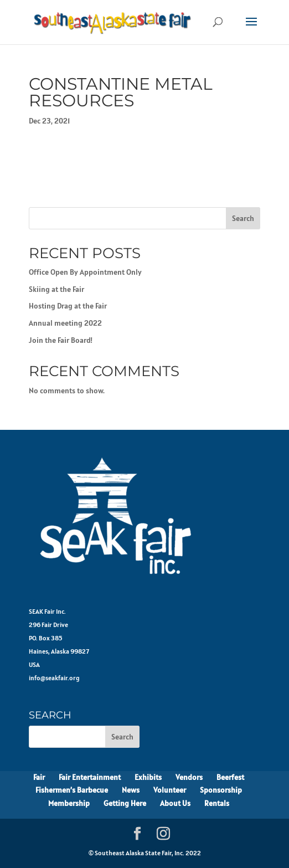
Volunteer (170, 790)
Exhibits (148, 777)
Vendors (189, 777)
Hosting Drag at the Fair (68, 306)
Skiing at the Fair (56, 289)
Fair (39, 777)
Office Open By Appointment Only (85, 272)
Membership (69, 803)
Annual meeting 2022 (65, 323)
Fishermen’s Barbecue (72, 790)
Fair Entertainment (90, 777)
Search (243, 218)
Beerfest (230, 777)
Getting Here (125, 803)
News (131, 790)
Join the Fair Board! (61, 340)
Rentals (217, 803)
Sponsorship (221, 790)
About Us (175, 803)
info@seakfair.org (54, 678)
